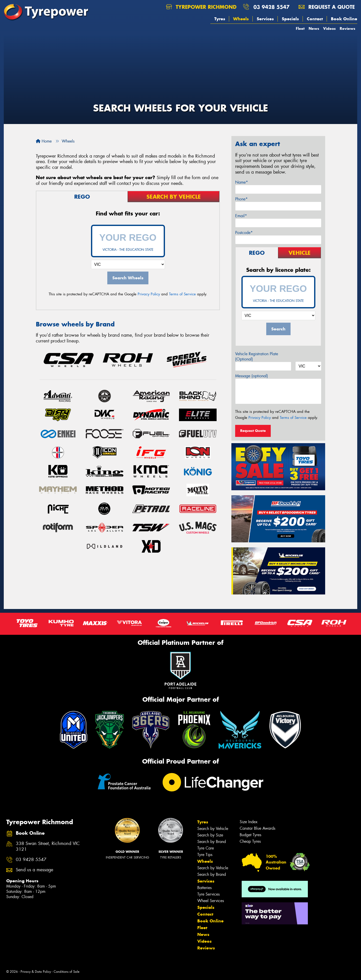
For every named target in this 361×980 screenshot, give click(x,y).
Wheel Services (211, 901)
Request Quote (253, 431)
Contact (315, 19)
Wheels (241, 19)
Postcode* (244, 233)
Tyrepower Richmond (201, 7)
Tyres (220, 19)
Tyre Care (206, 848)
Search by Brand (212, 842)
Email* (241, 216)
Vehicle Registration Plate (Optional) (257, 356)
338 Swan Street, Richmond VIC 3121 (48, 846)
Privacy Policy (149, 294)
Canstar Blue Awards (257, 828)
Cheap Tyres (250, 841)
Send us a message (34, 870)
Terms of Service (182, 294)
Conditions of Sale (67, 972)
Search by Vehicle (213, 829)
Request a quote (327, 7)
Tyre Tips (205, 855)
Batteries (204, 888)
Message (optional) (252, 376)
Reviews (347, 28)
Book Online (344, 19)
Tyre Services (208, 894)
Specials (290, 19)
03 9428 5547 (272, 7)
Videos (329, 28)
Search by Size (210, 835)
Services (265, 19)
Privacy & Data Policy (36, 972)
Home (44, 141)
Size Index (249, 822)
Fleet (300, 28)
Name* (242, 182)
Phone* (241, 199)
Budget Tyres (250, 835)
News (314, 28)
